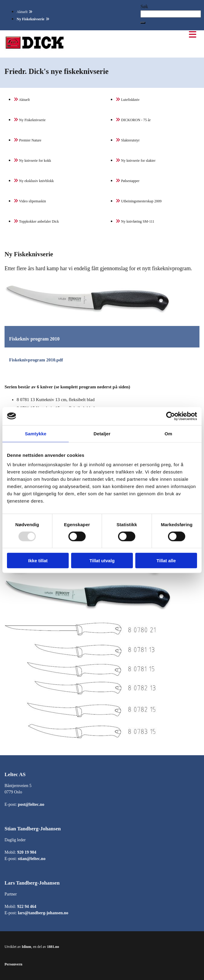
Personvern (13, 964)
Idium (26, 947)
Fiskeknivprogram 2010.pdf (36, 360)
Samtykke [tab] (36, 433)
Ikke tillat (38, 561)
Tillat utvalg (102, 561)
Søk (144, 7)
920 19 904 (27, 852)
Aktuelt (22, 12)
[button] (143, 23)
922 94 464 (27, 907)
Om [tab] (168, 433)
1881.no (53, 947)
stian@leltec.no (32, 859)
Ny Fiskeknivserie (31, 19)
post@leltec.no (31, 804)
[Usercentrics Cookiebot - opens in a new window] (171, 416)
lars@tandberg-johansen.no (43, 913)
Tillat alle (166, 561)
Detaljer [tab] (102, 433)
